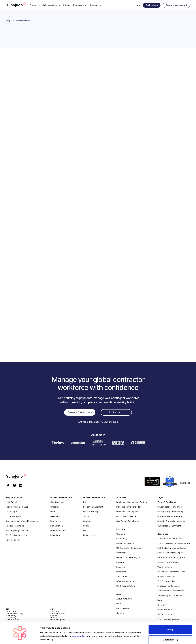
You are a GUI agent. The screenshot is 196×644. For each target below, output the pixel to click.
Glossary (161, 605)
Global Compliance (125, 544)
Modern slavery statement (170, 517)
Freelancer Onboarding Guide (171, 572)
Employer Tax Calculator (169, 587)
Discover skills (90, 536)
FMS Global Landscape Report (171, 549)
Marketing (55, 536)
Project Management (93, 508)
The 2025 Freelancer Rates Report (174, 544)
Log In (138, 5)
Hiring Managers (14, 517)
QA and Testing (90, 512)
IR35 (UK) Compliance (126, 517)
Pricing (67, 5)
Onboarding (122, 539)
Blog (8, 21)
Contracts (121, 553)
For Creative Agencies (16, 536)
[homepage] (19, 477)
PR (84, 503)
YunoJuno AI (122, 577)
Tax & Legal (12, 512)
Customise (171, 630)
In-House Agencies (15, 526)
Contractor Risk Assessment (171, 591)
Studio (86, 526)
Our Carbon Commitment (169, 526)
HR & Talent (12, 503)
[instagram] (14, 486)
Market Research (58, 531)
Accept (170, 620)
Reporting (121, 568)
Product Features (165, 610)
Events (119, 604)
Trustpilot (185, 484)
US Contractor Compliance (129, 549)
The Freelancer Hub (167, 582)
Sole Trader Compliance (128, 522)
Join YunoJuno (110, 422)
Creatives (55, 508)
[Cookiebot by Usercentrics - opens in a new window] (20, 638)
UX (85, 531)
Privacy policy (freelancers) (170, 512)
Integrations (122, 572)
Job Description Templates (170, 596)
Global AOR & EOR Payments (130, 558)
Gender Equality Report (168, 563)
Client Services (57, 503)
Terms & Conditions (167, 503)
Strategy (87, 522)
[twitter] (8, 486)
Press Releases (123, 609)
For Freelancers (13, 541)
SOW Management (125, 582)
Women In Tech (165, 568)
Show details (47, 638)
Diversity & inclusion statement (172, 522)
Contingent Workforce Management (23, 522)
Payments (121, 563)
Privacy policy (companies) (170, 508)
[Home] (16, 5)
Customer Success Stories (170, 539)
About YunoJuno (124, 599)
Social (86, 517)
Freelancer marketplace (127, 512)
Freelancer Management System (132, 503)
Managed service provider (129, 508)
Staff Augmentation (126, 587)
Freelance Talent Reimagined (171, 558)
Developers (56, 522)
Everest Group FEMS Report (170, 553)
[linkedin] (21, 486)
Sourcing (121, 534)
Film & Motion (57, 526)
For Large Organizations (17, 531)
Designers (55, 517)
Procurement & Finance (17, 508)
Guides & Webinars (166, 577)
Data (53, 512)
